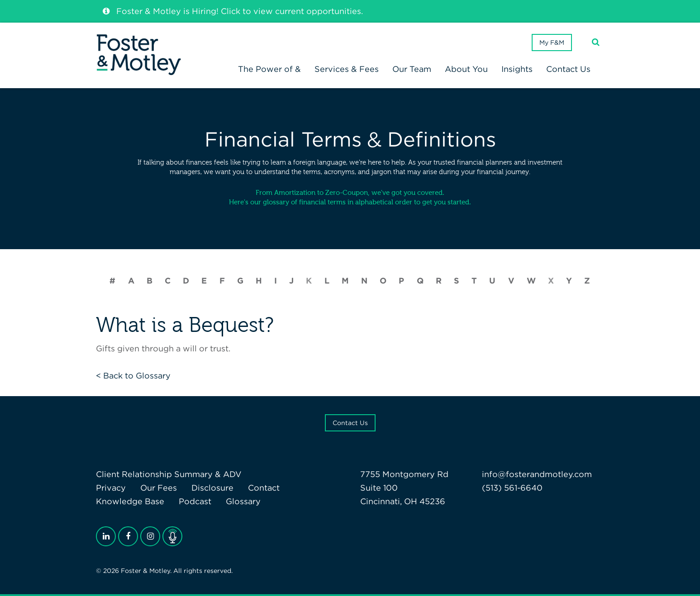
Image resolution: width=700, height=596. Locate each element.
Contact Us (350, 423)
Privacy (111, 488)
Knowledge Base (130, 501)
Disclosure (212, 488)
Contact (264, 488)
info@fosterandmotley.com (537, 474)
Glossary (243, 501)
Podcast (195, 501)
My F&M (552, 43)
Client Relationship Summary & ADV (169, 474)
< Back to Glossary (133, 376)
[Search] (596, 42)
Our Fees (159, 488)
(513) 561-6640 (512, 488)
